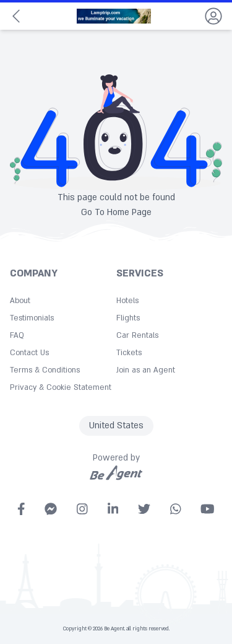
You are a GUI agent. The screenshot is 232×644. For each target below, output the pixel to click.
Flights (128, 318)
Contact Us (29, 353)
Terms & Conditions (45, 370)
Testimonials (32, 318)
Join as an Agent (146, 370)
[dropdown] (213, 16)
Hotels (127, 301)
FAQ (17, 335)
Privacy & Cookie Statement (61, 387)
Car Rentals (137, 335)
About (20, 301)
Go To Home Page (116, 212)
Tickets (129, 353)
